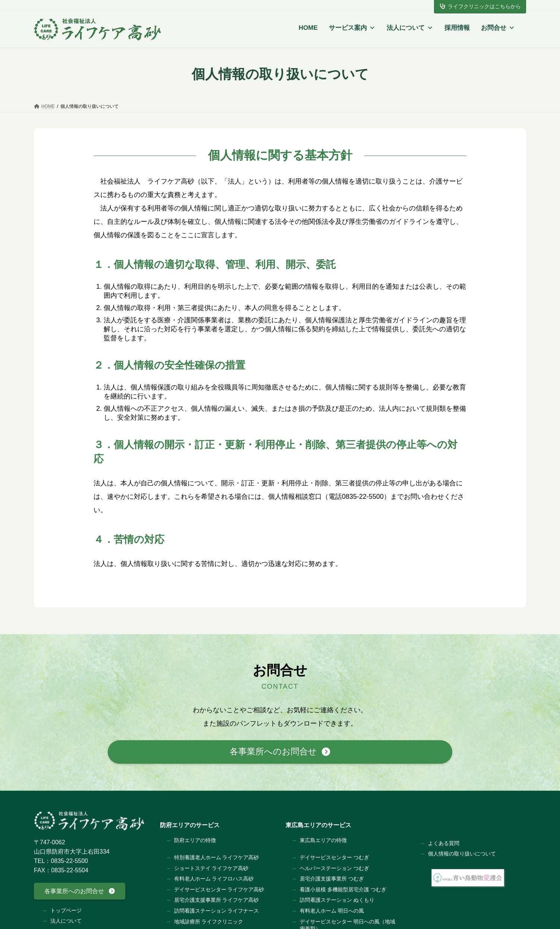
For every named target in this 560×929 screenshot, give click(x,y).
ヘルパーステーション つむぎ (334, 868)
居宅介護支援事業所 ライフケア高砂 (217, 900)
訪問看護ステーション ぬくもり (337, 900)
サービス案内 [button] (352, 28)
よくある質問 (444, 843)
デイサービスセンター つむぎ (334, 857)
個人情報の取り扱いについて (462, 854)
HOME (308, 28)
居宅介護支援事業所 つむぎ (332, 879)
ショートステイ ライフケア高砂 (211, 868)
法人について (410, 28)
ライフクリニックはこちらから (480, 6)
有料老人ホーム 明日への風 (332, 911)
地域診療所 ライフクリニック (209, 921)
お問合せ (498, 28)
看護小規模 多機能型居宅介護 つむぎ (343, 889)
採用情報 (457, 28)
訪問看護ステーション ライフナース (217, 911)
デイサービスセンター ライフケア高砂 (219, 889)
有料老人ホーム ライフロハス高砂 (214, 879)
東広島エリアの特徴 (323, 840)
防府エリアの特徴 (195, 840)
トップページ (66, 910)
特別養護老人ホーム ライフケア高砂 (217, 857)
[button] (280, 752)
